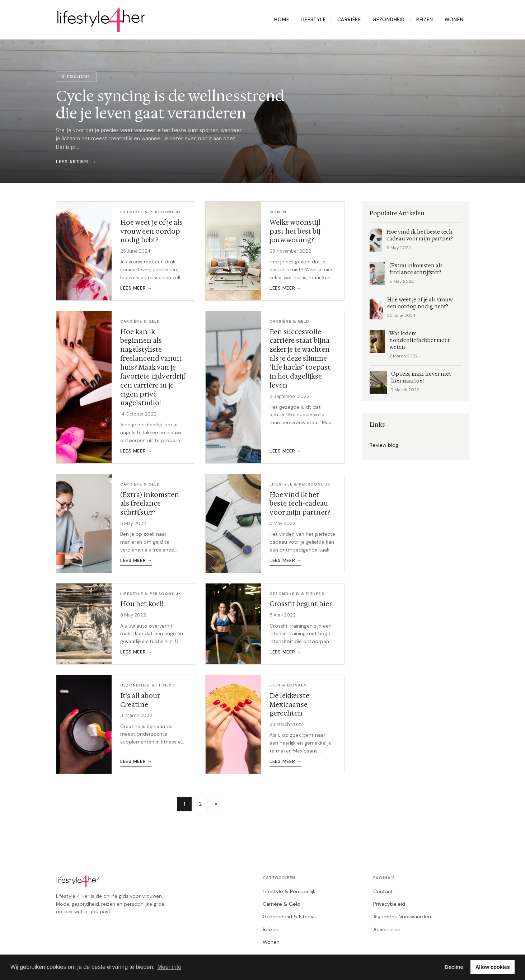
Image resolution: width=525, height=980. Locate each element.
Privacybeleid (389, 904)
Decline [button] (454, 967)
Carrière (349, 20)
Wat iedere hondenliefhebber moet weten (419, 340)
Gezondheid (389, 20)
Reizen (425, 20)
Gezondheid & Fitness (289, 916)
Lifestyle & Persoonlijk (289, 891)
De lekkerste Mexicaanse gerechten (289, 705)
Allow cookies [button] (493, 967)
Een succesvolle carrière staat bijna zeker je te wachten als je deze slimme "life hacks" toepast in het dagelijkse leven (300, 358)
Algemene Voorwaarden (402, 916)
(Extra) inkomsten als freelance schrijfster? (150, 504)
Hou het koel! (142, 604)
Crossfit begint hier (301, 604)
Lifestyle (313, 20)
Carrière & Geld (282, 904)
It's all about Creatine (140, 700)
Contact (383, 891)
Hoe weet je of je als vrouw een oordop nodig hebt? (151, 231)
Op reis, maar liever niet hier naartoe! (421, 378)
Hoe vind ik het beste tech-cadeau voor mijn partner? (300, 504)
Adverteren (387, 929)
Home (282, 20)
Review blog (384, 445)
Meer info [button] (169, 967)
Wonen (454, 20)
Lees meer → (136, 288)
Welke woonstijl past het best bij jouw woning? (295, 231)
